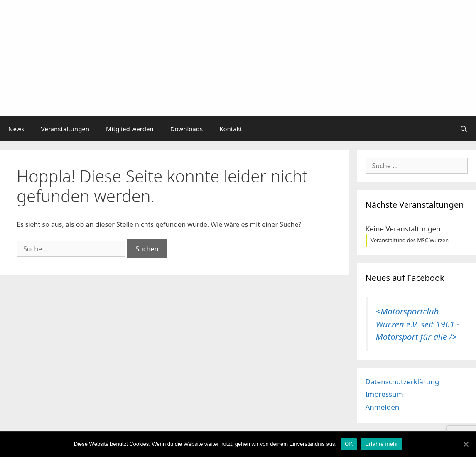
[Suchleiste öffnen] (464, 129)
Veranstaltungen (65, 129)
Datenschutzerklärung (402, 382)
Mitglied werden (130, 129)
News (16, 129)
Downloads (187, 129)
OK (349, 444)
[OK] (466, 444)
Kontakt (231, 129)
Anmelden (383, 407)
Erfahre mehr (382, 444)
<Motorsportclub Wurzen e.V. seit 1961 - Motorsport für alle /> (418, 324)
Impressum (384, 394)
